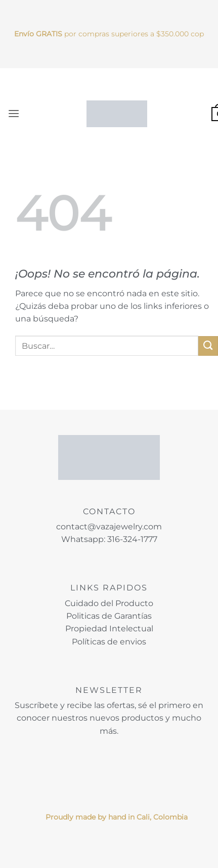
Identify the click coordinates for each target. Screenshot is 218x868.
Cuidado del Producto (109, 603)
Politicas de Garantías (109, 616)
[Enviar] (208, 346)
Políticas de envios (109, 642)
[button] (14, 114)
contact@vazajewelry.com (109, 527)
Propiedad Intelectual (109, 629)
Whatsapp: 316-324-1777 (109, 539)
